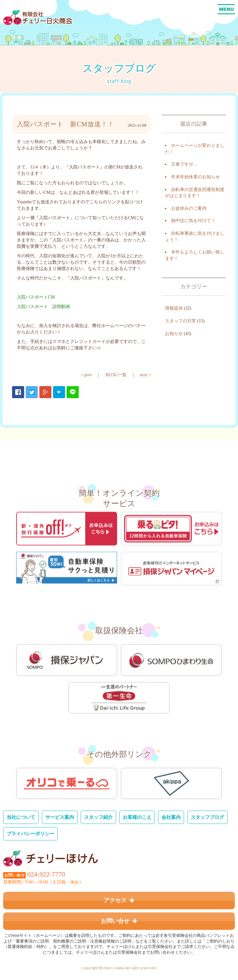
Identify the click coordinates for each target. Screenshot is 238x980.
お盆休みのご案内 (189, 208)
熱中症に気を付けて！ (193, 221)
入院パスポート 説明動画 (43, 307)
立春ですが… (184, 164)
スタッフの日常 (181, 321)
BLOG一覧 (116, 375)
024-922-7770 (46, 874)
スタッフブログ (207, 817)
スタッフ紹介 (98, 817)
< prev (86, 375)
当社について (21, 817)
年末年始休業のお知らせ (195, 177)
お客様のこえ (137, 817)
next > (146, 375)
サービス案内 (60, 817)
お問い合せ (119, 921)
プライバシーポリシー (30, 834)
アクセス (119, 900)
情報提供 (174, 308)
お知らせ (174, 334)
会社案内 (171, 817)
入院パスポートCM (36, 297)
